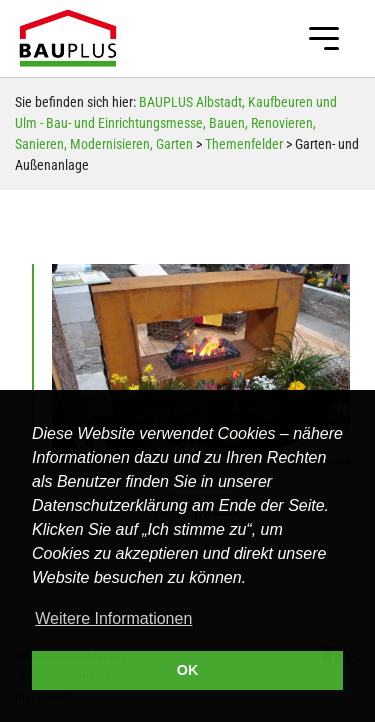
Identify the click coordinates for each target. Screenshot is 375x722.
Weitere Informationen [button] (113, 618)
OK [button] (188, 670)
